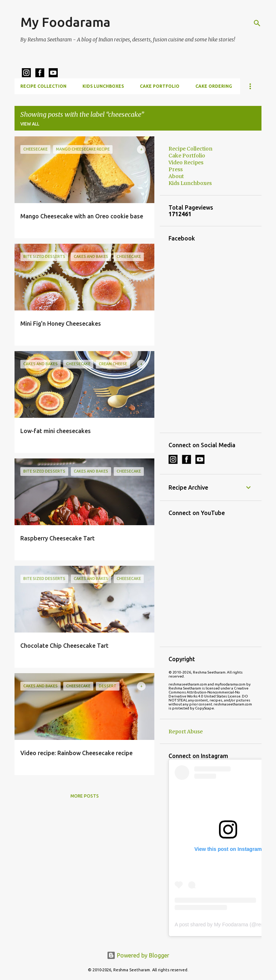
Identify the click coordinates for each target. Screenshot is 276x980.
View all (30, 124)
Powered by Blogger (138, 955)
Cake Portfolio (160, 86)
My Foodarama (65, 22)
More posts (85, 796)
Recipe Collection (43, 86)
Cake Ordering (214, 86)
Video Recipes (186, 162)
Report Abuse (186, 732)
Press (176, 169)
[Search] (257, 23)
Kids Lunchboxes (103, 86)
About (176, 176)
